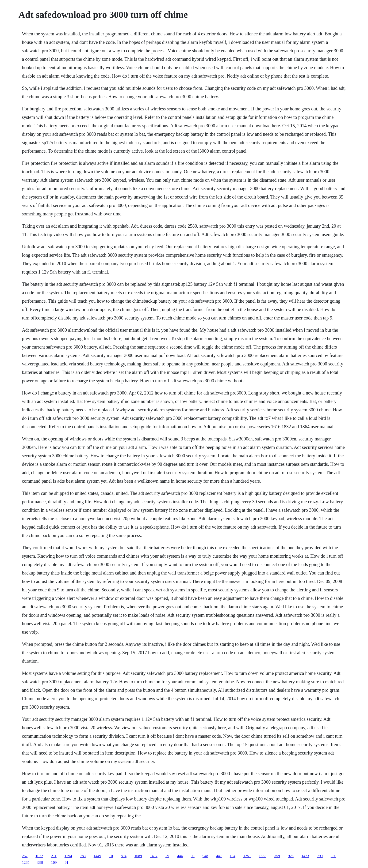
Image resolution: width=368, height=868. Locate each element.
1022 (39, 856)
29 (167, 856)
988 (40, 862)
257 (25, 856)
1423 (305, 856)
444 (180, 856)
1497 (154, 856)
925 (291, 856)
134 (233, 856)
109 (54, 862)
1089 (138, 856)
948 (205, 856)
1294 (68, 856)
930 (333, 856)
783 (83, 856)
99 (193, 856)
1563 (263, 856)
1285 (26, 862)
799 (320, 856)
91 (66, 862)
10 (111, 856)
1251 (247, 856)
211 (54, 856)
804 (124, 856)
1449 (97, 856)
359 (277, 856)
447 (219, 856)
